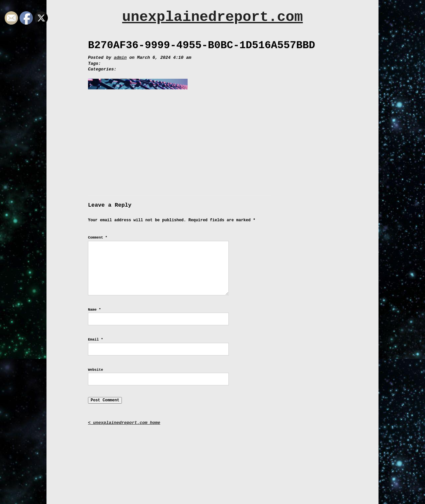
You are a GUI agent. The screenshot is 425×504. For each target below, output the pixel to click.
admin (120, 58)
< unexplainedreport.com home (124, 423)
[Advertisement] (212, 145)
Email (95, 340)
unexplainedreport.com (212, 17)
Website (95, 370)
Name (94, 310)
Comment (98, 238)
